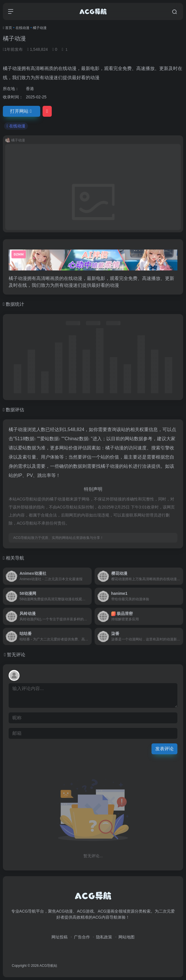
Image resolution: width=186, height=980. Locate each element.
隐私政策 (104, 937)
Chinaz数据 (76, 439)
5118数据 (25, 439)
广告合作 (82, 937)
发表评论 (164, 749)
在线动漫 (22, 28)
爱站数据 (49, 439)
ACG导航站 (48, 966)
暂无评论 (16, 655)
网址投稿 (60, 937)
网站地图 (126, 937)
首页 (9, 28)
